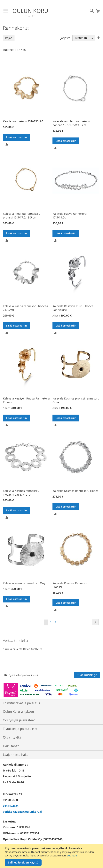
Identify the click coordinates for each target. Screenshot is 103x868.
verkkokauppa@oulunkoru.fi (23, 812)
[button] (6, 144)
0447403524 (11, 806)
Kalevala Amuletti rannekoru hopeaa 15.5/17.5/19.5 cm (71, 123)
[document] (52, 856)
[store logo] (30, 13)
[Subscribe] (87, 675)
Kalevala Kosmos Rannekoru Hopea (75, 491)
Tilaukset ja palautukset (20, 729)
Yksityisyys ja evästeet (19, 720)
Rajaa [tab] (9, 38)
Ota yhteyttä (12, 737)
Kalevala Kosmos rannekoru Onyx (25, 583)
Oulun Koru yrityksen (18, 712)
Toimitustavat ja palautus (21, 703)
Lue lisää (72, 855)
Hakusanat (11, 746)
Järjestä (65, 38)
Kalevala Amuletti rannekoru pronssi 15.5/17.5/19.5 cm (22, 216)
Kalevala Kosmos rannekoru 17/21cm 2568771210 (21, 493)
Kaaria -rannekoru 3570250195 (23, 121)
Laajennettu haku (16, 755)
